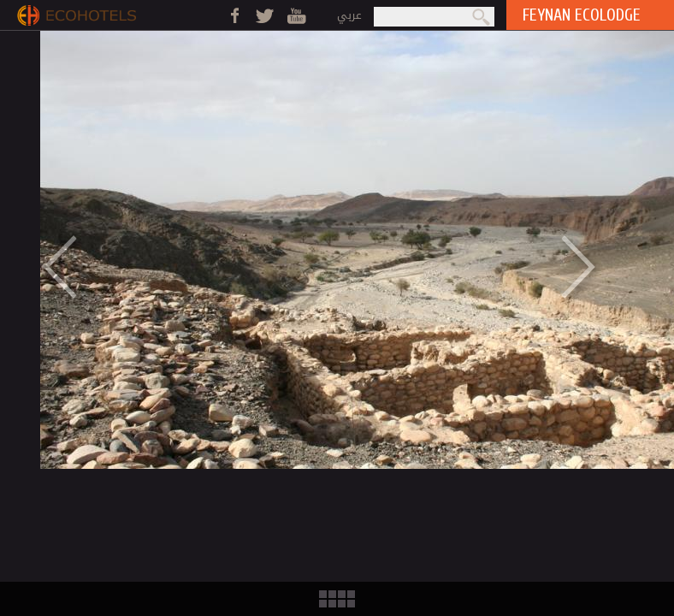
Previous (48, 266)
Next (590, 266)
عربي (349, 15)
